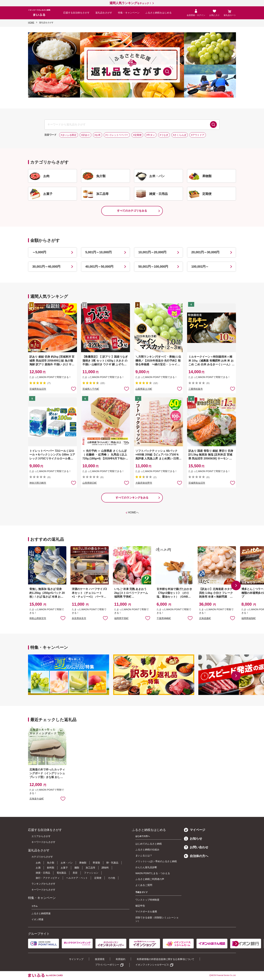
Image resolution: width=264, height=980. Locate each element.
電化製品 (61, 873)
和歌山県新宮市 (38, 618)
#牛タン (151, 135)
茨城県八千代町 (91, 389)
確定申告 (140, 906)
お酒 (38, 868)
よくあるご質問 (144, 885)
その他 (111, 878)
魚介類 (51, 863)
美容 (75, 873)
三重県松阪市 (196, 389)
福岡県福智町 (249, 618)
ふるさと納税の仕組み (147, 850)
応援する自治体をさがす (76, 13)
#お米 (98, 135)
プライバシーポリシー (107, 965)
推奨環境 (100, 959)
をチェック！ (130, 3)
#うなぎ (164, 135)
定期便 (98, 878)
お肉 (38, 863)
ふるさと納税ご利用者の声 (150, 879)
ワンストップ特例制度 (147, 900)
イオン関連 (37, 919)
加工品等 (90, 868)
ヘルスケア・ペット (77, 878)
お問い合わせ (196, 847)
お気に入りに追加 (63, 618)
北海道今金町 (37, 799)
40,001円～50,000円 (99, 267)
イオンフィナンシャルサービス (152, 965)
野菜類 (96, 863)
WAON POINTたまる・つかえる (153, 873)
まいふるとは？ (144, 855)
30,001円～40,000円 (46, 267)
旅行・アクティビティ (48, 878)
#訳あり (85, 135)
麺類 (77, 868)
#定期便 (137, 135)
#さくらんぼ (180, 135)
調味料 (105, 868)
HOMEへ (133, 512)
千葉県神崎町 (164, 618)
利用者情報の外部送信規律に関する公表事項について (166, 959)
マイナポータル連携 (146, 912)
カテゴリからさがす (42, 857)
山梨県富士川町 (144, 389)
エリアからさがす (41, 836)
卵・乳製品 (112, 863)
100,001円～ (200, 267)
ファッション (91, 873)
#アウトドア (198, 135)
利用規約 (121, 959)
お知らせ (193, 839)
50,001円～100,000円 (153, 267)
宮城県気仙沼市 (38, 389)
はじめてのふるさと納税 (149, 844)
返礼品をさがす (104, 13)
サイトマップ (76, 959)
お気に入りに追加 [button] (74, 389)
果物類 (83, 863)
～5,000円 (39, 252)
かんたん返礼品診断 (146, 867)
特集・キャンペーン (129, 13)
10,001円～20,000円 (152, 252)
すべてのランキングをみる (132, 498)
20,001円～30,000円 (205, 252)
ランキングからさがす (43, 884)
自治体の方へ (196, 856)
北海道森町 (205, 618)
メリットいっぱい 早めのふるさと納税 (156, 861)
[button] (236, 585)
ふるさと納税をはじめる (159, 13)
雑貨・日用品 (43, 873)
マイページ (195, 830)
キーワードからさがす (43, 842)
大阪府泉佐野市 (144, 483)
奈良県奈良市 (79, 618)
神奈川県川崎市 (38, 483)
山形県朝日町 (90, 483)
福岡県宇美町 (121, 618)
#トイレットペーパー (117, 135)
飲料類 (51, 868)
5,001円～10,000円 (98, 252)
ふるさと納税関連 (41, 913)
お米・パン (67, 863)
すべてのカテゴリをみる (132, 211)
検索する (213, 125)
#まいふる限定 (69, 135)
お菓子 (64, 868)
